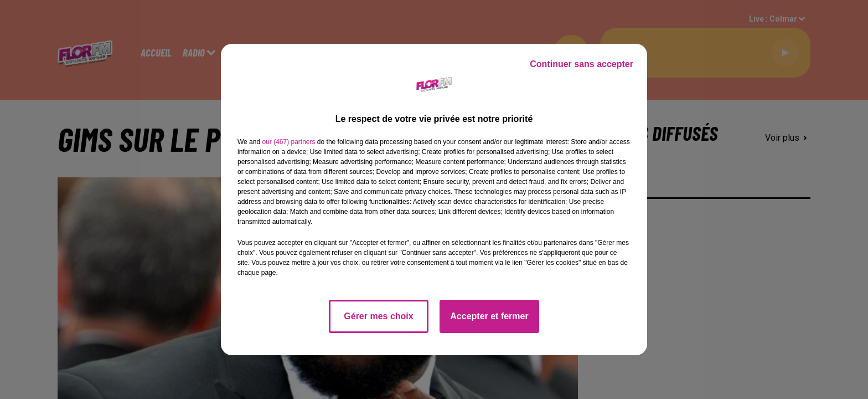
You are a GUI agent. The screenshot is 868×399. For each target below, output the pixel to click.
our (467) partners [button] (288, 142)
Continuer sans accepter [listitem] (582, 64)
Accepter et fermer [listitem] (489, 316)
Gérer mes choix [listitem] (378, 316)
